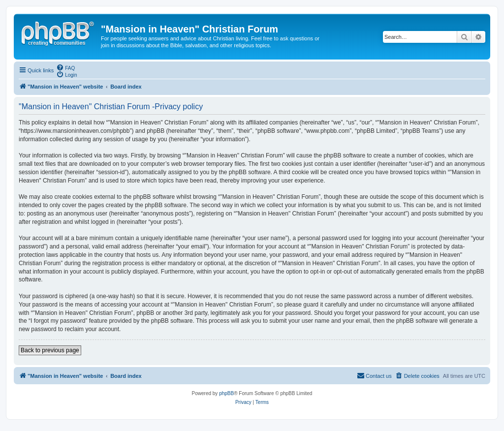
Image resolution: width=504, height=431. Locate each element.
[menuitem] (65, 67)
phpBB (226, 393)
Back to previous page (50, 350)
